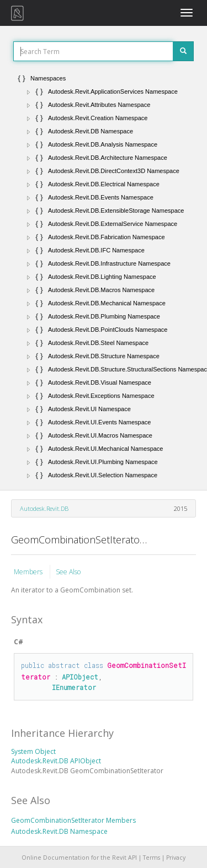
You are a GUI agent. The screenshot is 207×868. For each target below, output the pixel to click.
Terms (152, 858)
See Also (68, 572)
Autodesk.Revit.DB (44, 508)
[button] (29, 92)
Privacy (176, 858)
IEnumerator (74, 687)
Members (29, 572)
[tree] (104, 277)
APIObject (80, 677)
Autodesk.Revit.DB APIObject (56, 761)
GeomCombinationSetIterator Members (73, 820)
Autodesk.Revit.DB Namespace (59, 831)
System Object (33, 751)
